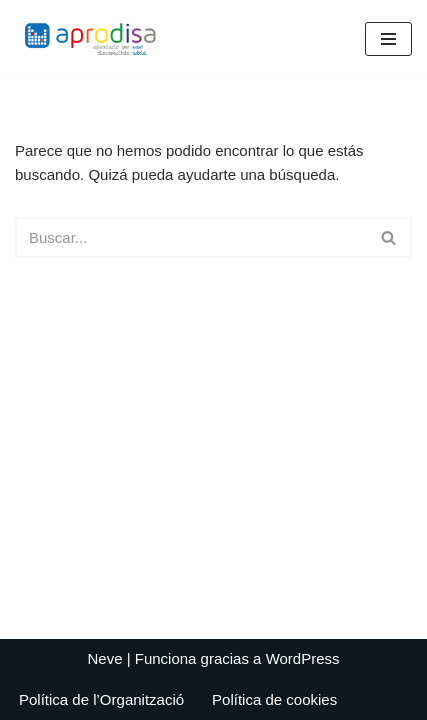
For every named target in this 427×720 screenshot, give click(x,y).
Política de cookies (274, 699)
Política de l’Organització (101, 699)
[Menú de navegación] (388, 39)
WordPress (303, 658)
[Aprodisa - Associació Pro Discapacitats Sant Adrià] (95, 39)
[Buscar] (191, 237)
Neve (104, 658)
